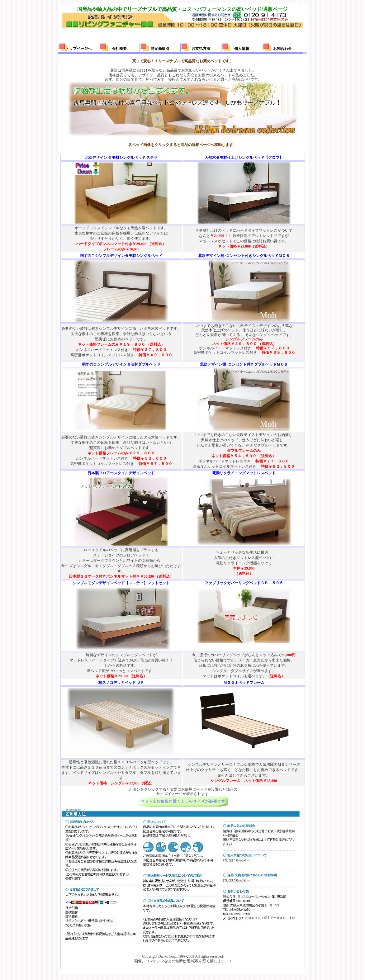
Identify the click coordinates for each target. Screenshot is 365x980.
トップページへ (78, 49)
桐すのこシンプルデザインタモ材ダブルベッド (121, 364)
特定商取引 (160, 49)
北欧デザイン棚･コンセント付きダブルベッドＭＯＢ (244, 364)
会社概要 (119, 49)
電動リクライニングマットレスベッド (244, 473)
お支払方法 (201, 49)
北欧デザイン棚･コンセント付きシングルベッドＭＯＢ (244, 256)
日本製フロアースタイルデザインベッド (121, 473)
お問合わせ (282, 49)
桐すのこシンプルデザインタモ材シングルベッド (121, 256)
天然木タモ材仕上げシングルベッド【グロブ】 (244, 158)
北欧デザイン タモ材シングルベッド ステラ (121, 158)
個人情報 (242, 49)
